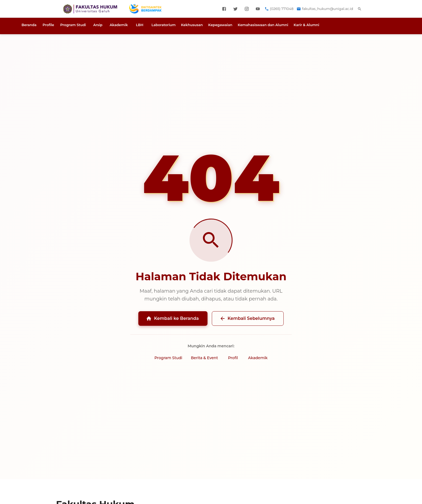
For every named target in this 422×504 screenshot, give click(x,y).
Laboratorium (164, 25)
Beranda (29, 25)
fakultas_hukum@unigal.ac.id (328, 9)
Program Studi (73, 25)
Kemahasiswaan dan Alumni (263, 25)
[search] (360, 9)
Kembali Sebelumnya (247, 318)
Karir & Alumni (306, 25)
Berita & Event (204, 358)
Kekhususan (192, 25)
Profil (233, 358)
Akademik (119, 25)
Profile (48, 25)
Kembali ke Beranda (172, 318)
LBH (140, 25)
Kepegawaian (220, 25)
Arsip (98, 25)
